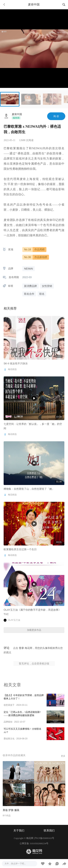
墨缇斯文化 (9, 739)
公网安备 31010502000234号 (34, 843)
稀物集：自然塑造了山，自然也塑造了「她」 (29, 489)
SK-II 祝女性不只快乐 (16, 363)
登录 (21, 648)
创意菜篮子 (9, 705)
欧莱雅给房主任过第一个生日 (20, 549)
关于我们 (19, 831)
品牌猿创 (8, 722)
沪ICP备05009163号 (44, 838)
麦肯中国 (17, 114)
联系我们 (49, 831)
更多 (63, 756)
